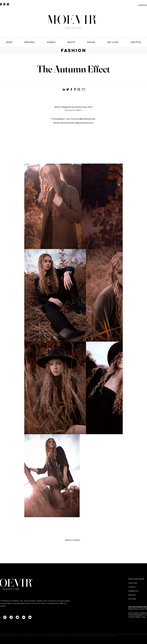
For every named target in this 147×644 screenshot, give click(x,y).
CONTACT (132, 587)
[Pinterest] (75, 89)
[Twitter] (17, 617)
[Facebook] (71, 89)
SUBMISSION (133, 591)
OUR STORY (133, 583)
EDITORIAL (132, 599)
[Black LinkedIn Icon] (64, 89)
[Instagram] (79, 89)
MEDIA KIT (132, 595)
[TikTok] (11, 617)
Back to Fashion (73, 540)
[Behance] (8, 4)
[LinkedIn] (4, 4)
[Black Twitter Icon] (68, 89)
